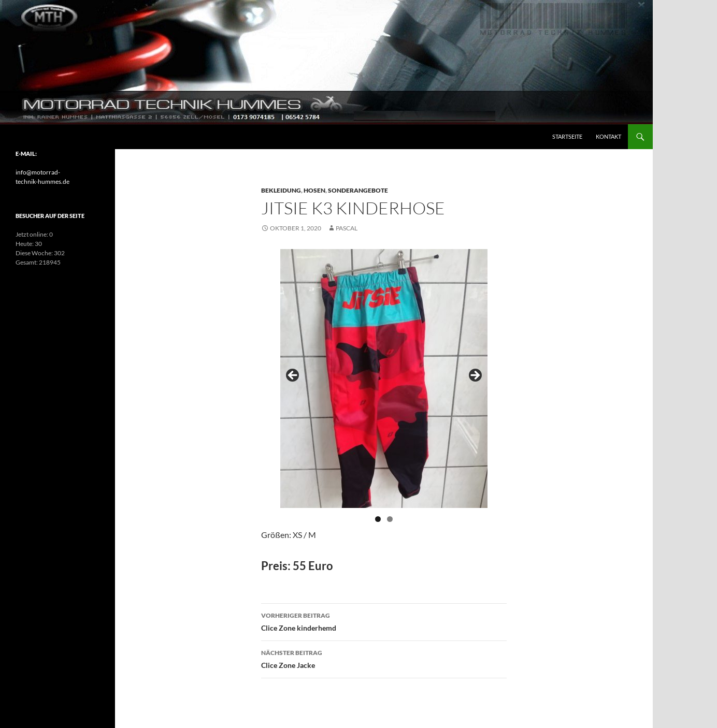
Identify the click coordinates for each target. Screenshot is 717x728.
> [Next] (475, 376)
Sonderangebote (358, 190)
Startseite (567, 136)
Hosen (314, 190)
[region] (384, 378)
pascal (347, 228)
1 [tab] (378, 519)
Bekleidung (281, 190)
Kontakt (608, 136)
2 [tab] (390, 519)
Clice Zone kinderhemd (384, 621)
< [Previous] (293, 376)
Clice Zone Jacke (384, 658)
